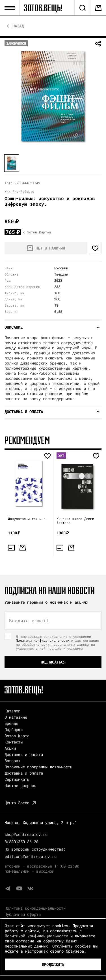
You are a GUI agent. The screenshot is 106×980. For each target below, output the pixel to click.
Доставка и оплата (24, 754)
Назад (18, 26)
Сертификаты (17, 779)
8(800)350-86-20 (21, 842)
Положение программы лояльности (38, 767)
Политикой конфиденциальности (36, 936)
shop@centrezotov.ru (26, 834)
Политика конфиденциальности (35, 908)
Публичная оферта (23, 914)
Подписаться (53, 662)
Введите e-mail (29, 621)
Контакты (14, 742)
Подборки (14, 729)
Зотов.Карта (17, 736)
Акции (10, 748)
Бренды (11, 723)
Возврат (12, 761)
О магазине (16, 717)
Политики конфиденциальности (43, 640)
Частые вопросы (20, 785)
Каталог (12, 711)
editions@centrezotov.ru (31, 856)
